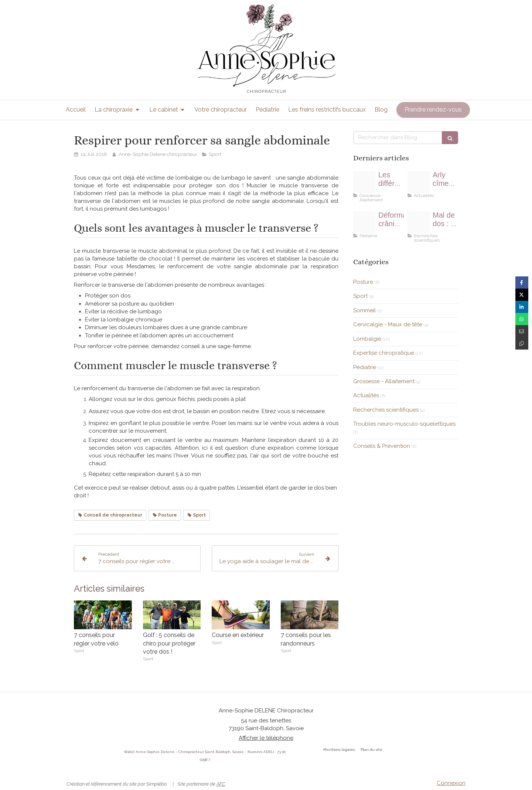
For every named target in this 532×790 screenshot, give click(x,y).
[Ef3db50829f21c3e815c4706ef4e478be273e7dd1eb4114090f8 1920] (419, 222)
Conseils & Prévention (382, 446)
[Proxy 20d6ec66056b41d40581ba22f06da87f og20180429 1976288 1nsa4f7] (364, 182)
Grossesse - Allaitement (384, 381)
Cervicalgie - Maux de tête (388, 324)
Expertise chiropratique (384, 353)
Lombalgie (367, 339)
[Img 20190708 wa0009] (419, 182)
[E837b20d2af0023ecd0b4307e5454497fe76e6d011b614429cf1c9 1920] (364, 222)
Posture (363, 282)
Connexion (451, 783)
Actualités (366, 395)
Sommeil (364, 310)
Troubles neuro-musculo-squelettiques (404, 424)
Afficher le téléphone (266, 738)
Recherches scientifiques (386, 410)
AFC (221, 784)
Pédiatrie (365, 367)
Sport (360, 296)
